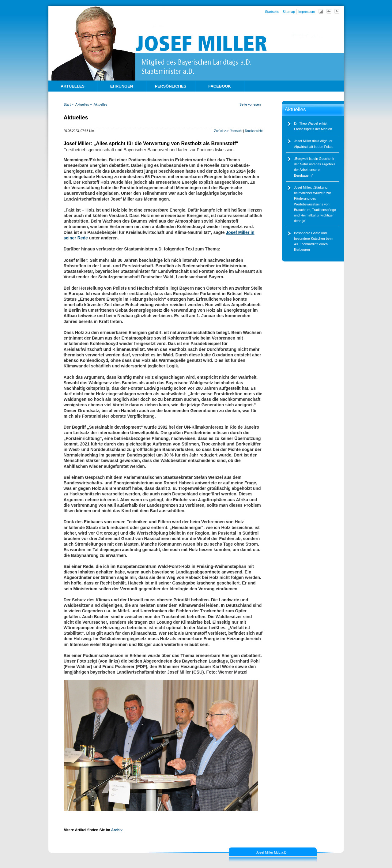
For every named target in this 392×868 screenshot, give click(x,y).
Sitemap (289, 12)
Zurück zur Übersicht (228, 131)
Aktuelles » (84, 104)
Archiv (117, 830)
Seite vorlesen (250, 104)
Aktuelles (101, 104)
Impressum (307, 12)
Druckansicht (254, 131)
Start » (69, 104)
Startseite (272, 12)
